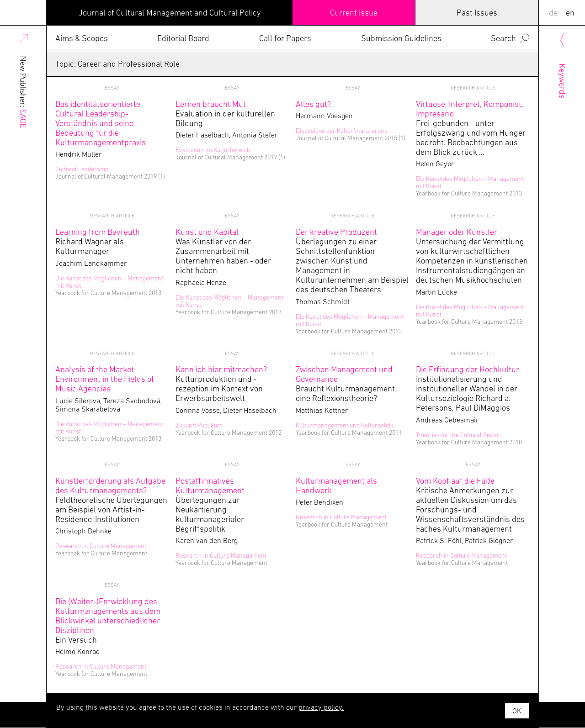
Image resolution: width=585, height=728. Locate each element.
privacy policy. (321, 707)
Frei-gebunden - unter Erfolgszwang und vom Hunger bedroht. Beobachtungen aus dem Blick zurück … (471, 128)
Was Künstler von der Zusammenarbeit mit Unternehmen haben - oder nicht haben (223, 251)
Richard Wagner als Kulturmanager (98, 241)
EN (570, 13)
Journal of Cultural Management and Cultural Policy (170, 13)
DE (553, 13)
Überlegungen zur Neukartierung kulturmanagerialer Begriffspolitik (210, 505)
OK (517, 711)
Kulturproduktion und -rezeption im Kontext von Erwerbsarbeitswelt (221, 384)
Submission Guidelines (401, 38)
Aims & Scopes (82, 38)
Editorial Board (183, 38)
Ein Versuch (108, 620)
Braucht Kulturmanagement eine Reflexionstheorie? (345, 384)
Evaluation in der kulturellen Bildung (225, 113)
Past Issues (477, 13)
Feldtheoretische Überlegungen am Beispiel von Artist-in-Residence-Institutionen (111, 500)
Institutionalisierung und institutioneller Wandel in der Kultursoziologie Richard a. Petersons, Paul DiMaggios (468, 388)
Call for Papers (285, 38)
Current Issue (354, 13)
